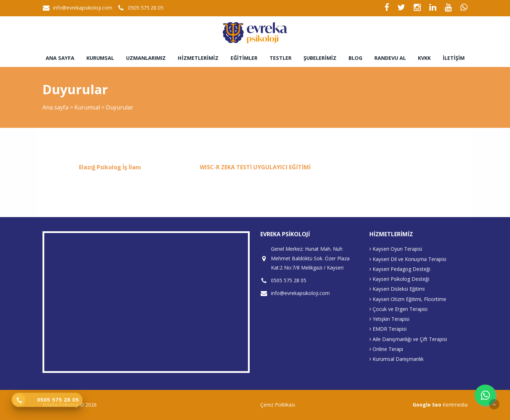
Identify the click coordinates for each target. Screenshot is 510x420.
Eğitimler (244, 58)
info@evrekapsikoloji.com (83, 8)
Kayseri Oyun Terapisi (396, 249)
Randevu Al (390, 58)
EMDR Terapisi (388, 329)
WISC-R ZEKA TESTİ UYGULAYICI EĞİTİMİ (255, 167)
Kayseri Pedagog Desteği (400, 269)
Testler (280, 58)
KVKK (424, 58)
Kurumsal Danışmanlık (396, 359)
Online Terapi (386, 349)
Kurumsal (100, 58)
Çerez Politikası (278, 405)
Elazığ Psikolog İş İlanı (110, 167)
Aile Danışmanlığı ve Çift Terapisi (408, 339)
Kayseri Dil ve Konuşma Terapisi (408, 259)
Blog (355, 58)
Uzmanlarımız (146, 58)
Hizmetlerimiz (198, 58)
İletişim (454, 58)
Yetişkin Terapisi (389, 319)
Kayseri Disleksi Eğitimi (397, 289)
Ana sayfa (60, 58)
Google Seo (427, 405)
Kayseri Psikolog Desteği (399, 279)
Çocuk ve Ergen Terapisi (398, 309)
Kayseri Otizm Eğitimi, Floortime (408, 299)
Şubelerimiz (320, 58)
